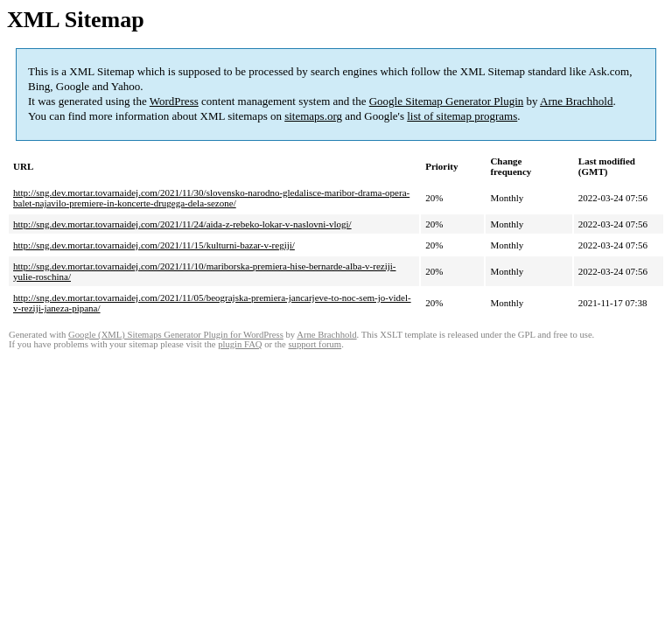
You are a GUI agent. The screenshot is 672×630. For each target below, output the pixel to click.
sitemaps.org (313, 116)
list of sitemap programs (462, 116)
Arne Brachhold (576, 101)
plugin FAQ (240, 344)
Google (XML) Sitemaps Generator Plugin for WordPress (176, 335)
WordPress (174, 101)
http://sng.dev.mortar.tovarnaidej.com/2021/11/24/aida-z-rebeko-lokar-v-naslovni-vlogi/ (182, 224)
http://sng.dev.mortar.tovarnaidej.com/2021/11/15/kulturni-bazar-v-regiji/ (154, 245)
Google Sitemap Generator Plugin (447, 101)
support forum (315, 344)
